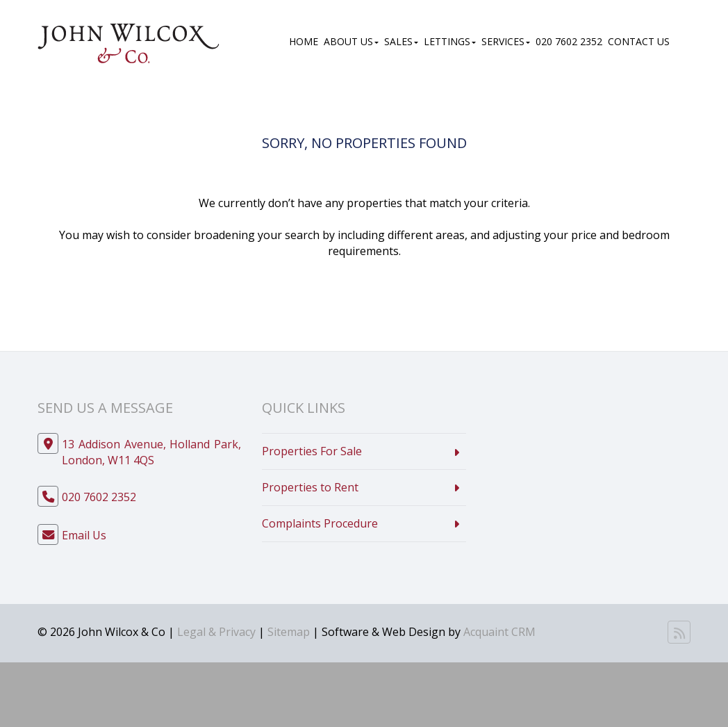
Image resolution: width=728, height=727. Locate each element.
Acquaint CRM (499, 632)
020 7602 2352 (569, 41)
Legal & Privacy (216, 632)
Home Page (405, 287)
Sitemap (289, 632)
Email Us (84, 535)
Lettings (450, 41)
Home (304, 41)
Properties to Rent (310, 487)
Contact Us (639, 41)
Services (506, 41)
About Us (351, 41)
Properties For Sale (312, 451)
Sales (401, 41)
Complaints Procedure (320, 523)
